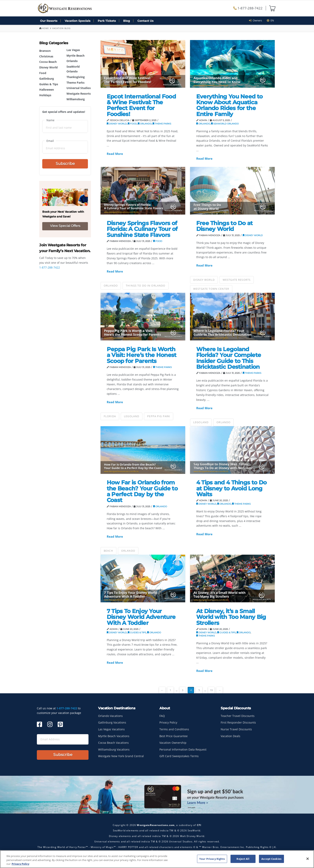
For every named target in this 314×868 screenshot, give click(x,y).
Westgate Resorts (79, 94)
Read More (115, 154)
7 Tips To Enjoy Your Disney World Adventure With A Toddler (141, 617)
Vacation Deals (230, 736)
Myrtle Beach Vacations (114, 736)
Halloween (47, 90)
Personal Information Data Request (183, 749)
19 (211, 690)
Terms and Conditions (174, 729)
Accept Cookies (271, 859)
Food (43, 73)
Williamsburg (76, 99)
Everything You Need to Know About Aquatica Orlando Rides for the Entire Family (229, 105)
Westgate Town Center (211, 289)
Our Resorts (49, 21)
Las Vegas (73, 50)
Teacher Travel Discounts (238, 716)
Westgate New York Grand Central (121, 756)
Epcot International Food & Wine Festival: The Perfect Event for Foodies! (141, 105)
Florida (110, 416)
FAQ (162, 716)
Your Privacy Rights (212, 859)
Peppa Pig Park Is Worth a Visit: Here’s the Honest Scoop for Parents (142, 355)
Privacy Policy (168, 722)
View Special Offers (65, 226)
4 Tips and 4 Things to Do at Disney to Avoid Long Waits (231, 488)
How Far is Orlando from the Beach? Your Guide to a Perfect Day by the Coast (142, 491)
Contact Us (145, 21)
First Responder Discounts (238, 722)
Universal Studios (79, 88)
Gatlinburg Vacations (112, 722)
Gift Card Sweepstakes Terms (179, 756)
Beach (108, 551)
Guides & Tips (49, 84)
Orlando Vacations (110, 716)
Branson (45, 51)
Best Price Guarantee (174, 736)
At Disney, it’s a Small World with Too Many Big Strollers (231, 617)
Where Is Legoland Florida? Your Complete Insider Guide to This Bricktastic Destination (229, 358)
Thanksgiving (76, 77)
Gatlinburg (47, 79)
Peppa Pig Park (159, 416)
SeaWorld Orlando (225, 124)
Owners (257, 20)
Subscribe (65, 164)
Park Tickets (107, 21)
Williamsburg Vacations (114, 749)
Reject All (243, 859)
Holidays (45, 95)
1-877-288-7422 (248, 8)
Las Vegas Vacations (111, 729)
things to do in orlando (146, 286)
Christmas (46, 56)
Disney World (48, 67)
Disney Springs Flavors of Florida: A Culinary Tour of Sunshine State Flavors (142, 229)
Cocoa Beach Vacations (113, 743)
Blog (127, 21)
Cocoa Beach (48, 62)
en (270, 20)
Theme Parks (75, 83)
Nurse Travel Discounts (236, 729)
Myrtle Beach (75, 56)
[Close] (308, 859)
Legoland (132, 416)
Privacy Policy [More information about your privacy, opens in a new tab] (20, 864)
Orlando (72, 61)
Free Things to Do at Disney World (224, 226)
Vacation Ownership (173, 743)
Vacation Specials (77, 21)
